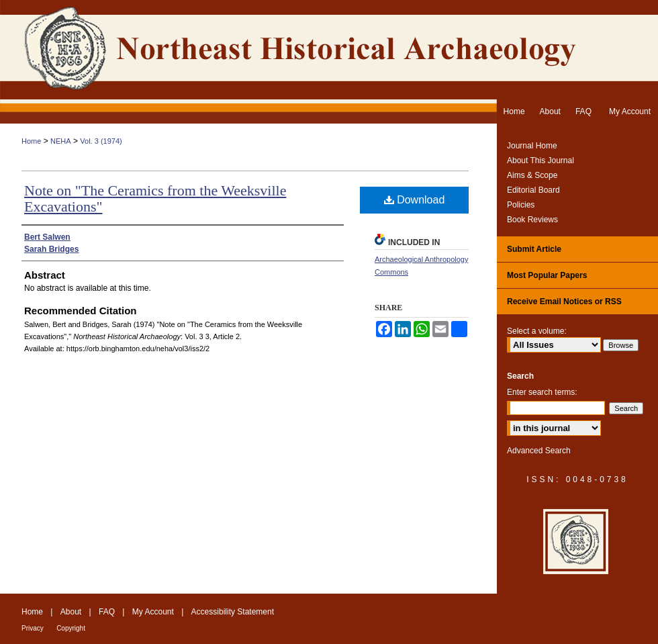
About (71, 612)
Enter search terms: (542, 392)
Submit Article (534, 249)
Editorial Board (533, 190)
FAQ (107, 612)
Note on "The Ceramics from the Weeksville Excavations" (155, 198)
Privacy (33, 628)
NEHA (61, 141)
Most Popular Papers (547, 275)
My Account (153, 612)
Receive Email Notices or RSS (564, 302)
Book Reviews (532, 220)
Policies (521, 205)
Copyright (71, 628)
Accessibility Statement (233, 612)
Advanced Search (539, 451)
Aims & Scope (532, 175)
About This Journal (540, 160)
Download (415, 200)
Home (31, 141)
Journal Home (532, 146)
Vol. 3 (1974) (101, 141)
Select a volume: (537, 331)
